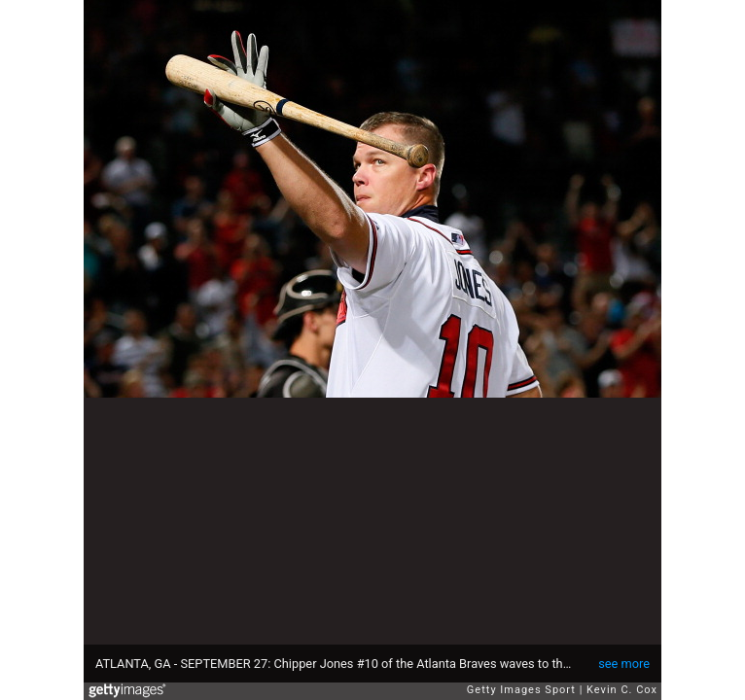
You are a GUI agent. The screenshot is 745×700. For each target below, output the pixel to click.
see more (624, 664)
